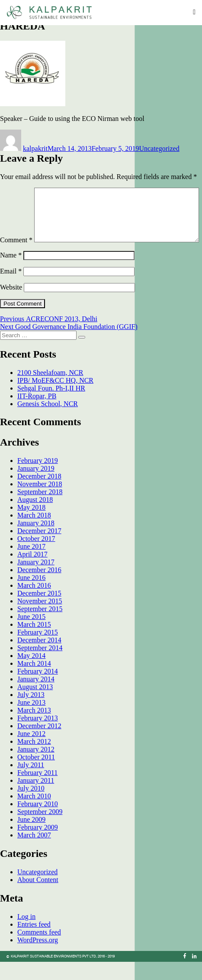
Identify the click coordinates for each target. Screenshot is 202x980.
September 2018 (40, 510)
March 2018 (34, 533)
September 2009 (40, 830)
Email (11, 289)
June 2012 (31, 752)
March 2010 (34, 814)
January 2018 (36, 541)
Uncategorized (159, 148)
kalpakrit (35, 148)
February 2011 (37, 791)
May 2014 (31, 674)
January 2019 (36, 487)
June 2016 (31, 596)
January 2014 (36, 697)
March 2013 (34, 728)
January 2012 (36, 767)
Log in (26, 935)
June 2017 (31, 565)
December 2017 (39, 549)
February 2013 (38, 736)
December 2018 (39, 494)
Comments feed (39, 950)
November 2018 (40, 502)
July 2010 (31, 806)
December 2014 (39, 658)
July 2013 (31, 713)
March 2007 (34, 853)
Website (11, 305)
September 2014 (40, 666)
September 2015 (40, 627)
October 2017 (36, 557)
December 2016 (39, 588)
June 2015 (31, 635)
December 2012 (39, 744)
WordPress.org (38, 958)
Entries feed (34, 943)
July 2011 (31, 783)
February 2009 (38, 845)
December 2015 (39, 611)
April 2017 (32, 572)
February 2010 (38, 822)
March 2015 (34, 643)
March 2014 (34, 682)
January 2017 (36, 580)
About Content (38, 898)
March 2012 (34, 760)
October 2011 (36, 775)
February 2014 (38, 689)
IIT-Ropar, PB (37, 414)
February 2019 (38, 479)
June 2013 (31, 721)
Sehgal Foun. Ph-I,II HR (51, 406)
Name (11, 273)
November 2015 (40, 619)
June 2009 (31, 838)
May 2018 (31, 526)
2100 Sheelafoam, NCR (50, 391)
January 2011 (36, 799)
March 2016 (34, 604)
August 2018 (35, 518)
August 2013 (35, 705)
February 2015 (38, 650)
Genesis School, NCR (48, 422)
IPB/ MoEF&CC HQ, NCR (55, 399)
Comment (16, 191)
